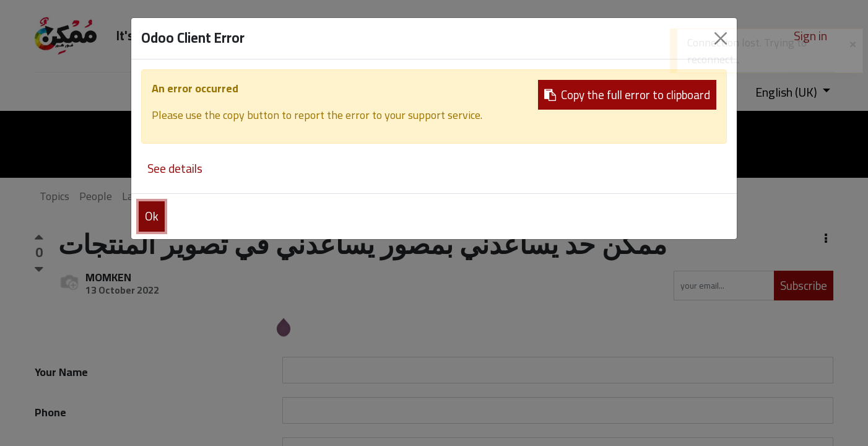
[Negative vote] (39, 269)
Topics (54, 196)
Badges (180, 196)
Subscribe (804, 286)
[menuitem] (153, 92)
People (96, 196)
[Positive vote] (39, 240)
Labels (137, 196)
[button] (826, 239)
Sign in (810, 36)
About (222, 196)
